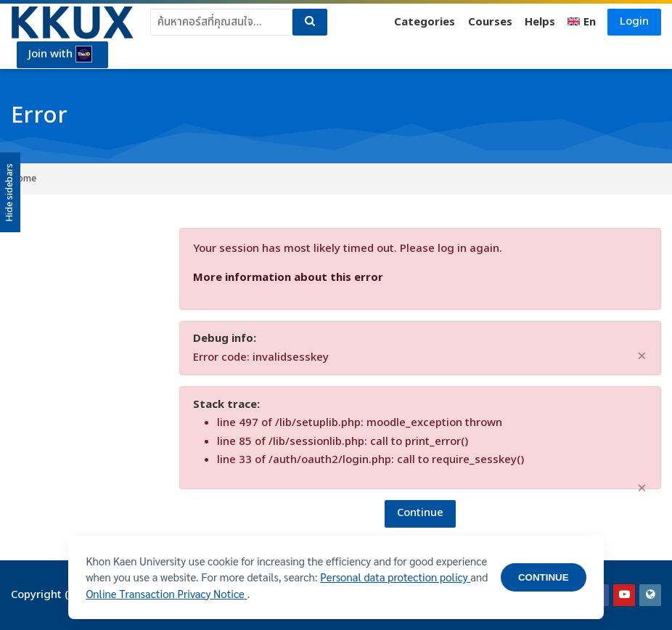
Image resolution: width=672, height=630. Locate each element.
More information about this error (288, 278)
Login (634, 21)
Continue (420, 513)
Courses (490, 22)
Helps (540, 22)
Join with (61, 54)
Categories (425, 22)
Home (24, 179)
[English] (582, 22)
